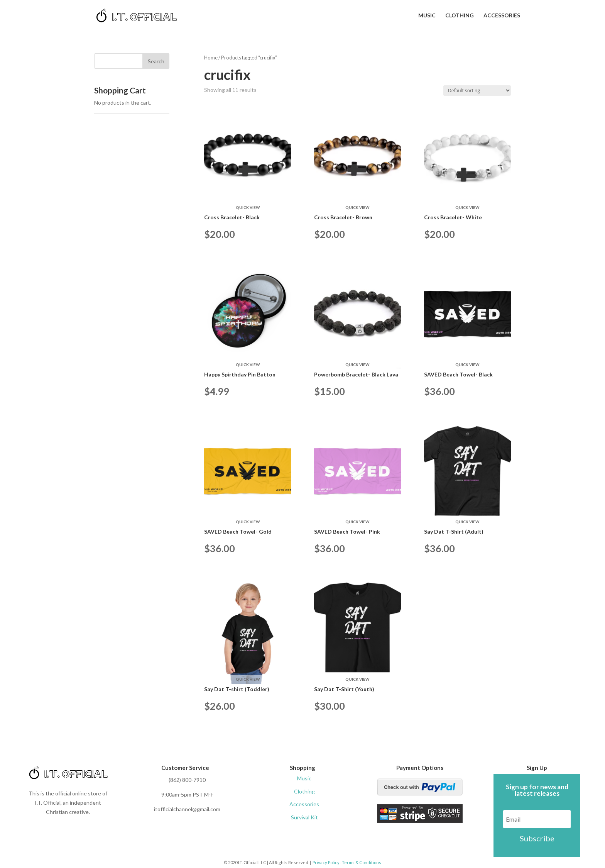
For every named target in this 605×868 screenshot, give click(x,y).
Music (427, 16)
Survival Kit (304, 817)
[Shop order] (477, 91)
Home (211, 58)
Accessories (502, 16)
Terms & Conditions (361, 862)
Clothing (460, 16)
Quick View (248, 207)
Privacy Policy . (327, 862)
